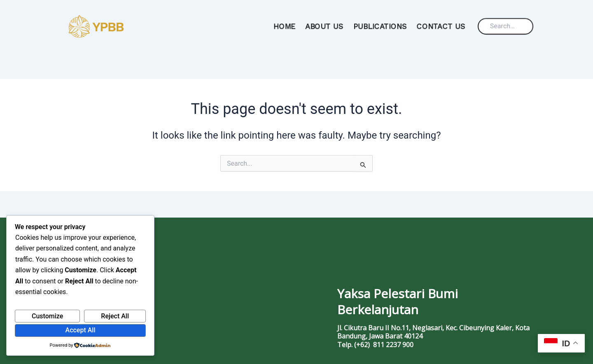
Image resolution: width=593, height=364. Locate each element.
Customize (47, 316)
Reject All (115, 316)
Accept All (81, 330)
